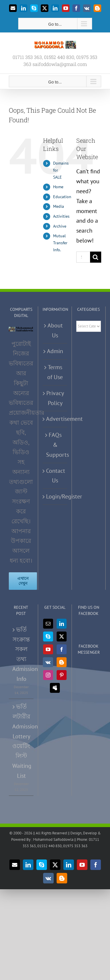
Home (58, 187)
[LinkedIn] (62, 624)
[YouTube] (48, 649)
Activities (61, 216)
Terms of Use (55, 372)
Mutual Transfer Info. (60, 243)
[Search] (96, 257)
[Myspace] (55, 688)
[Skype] (48, 637)
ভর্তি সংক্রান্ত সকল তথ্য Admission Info (21, 654)
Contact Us (55, 476)
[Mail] (48, 624)
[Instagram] (48, 675)
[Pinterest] (62, 675)
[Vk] (48, 662)
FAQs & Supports (55, 445)
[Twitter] (62, 637)
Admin (55, 351)
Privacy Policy (55, 398)
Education (62, 197)
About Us (55, 330)
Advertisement (55, 419)
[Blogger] (62, 662)
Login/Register (55, 496)
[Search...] (83, 257)
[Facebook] (62, 649)
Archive (60, 226)
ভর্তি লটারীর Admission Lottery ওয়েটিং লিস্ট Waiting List (21, 741)
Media (59, 206)
